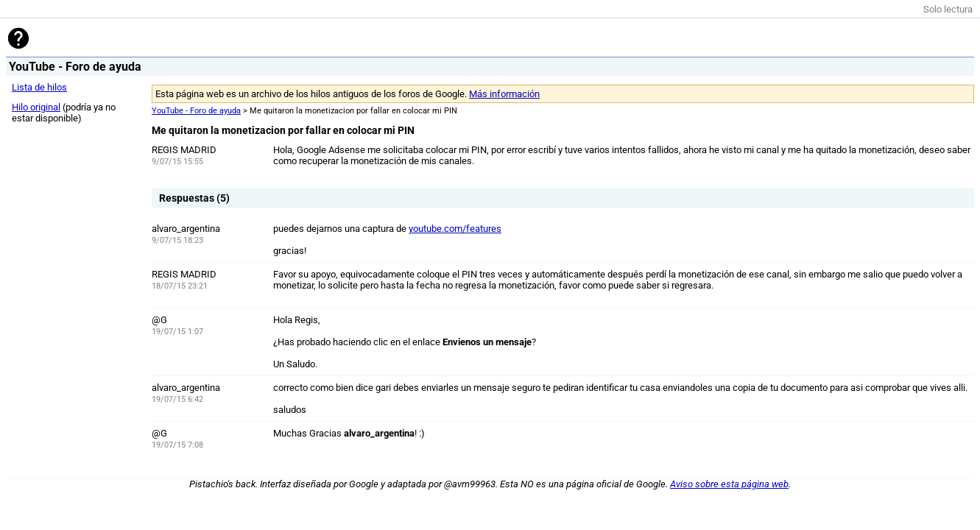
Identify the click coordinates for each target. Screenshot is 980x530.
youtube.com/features (455, 229)
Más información (504, 94)
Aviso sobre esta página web (729, 484)
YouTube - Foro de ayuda (196, 111)
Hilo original (36, 107)
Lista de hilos (39, 87)
